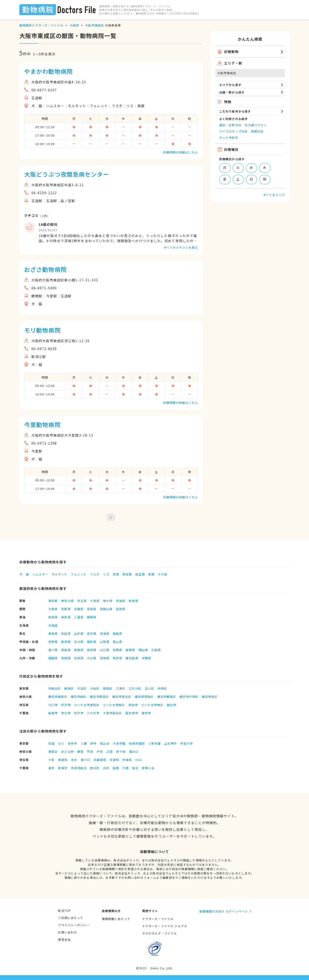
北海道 (53, 625)
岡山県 (143, 650)
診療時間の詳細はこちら (181, 152)
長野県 (53, 642)
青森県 (53, 633)
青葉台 (53, 751)
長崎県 (66, 658)
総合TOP (64, 910)
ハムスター (40, 574)
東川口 (85, 760)
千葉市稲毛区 (113, 713)
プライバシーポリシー (74, 925)
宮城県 (105, 633)
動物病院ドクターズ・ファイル (41, 25)
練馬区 (69, 688)
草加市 (133, 705)
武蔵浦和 (100, 760)
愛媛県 (79, 650)
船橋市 (53, 713)
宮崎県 (105, 658)
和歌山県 (106, 609)
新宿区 (108, 688)
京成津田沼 (79, 768)
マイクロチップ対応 (233, 131)
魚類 (151, 574)
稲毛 (135, 768)
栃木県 (108, 601)
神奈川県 (67, 601)
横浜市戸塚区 (189, 697)
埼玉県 (82, 601)
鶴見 (80, 751)
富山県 (117, 642)
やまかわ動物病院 (48, 71)
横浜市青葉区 (58, 697)
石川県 (79, 642)
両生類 (140, 574)
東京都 (53, 601)
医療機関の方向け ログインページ (224, 911)
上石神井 (170, 743)
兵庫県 (79, 609)
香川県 (53, 650)
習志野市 (132, 713)
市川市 (66, 713)
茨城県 (121, 601)
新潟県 (66, 642)
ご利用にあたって (70, 918)
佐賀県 (79, 658)
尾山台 (105, 743)
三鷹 (84, 743)
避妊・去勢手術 (230, 125)
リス (106, 574)
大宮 (51, 760)
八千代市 (93, 713)
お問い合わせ (67, 932)
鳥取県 (117, 650)
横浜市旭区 (210, 697)
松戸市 (79, 713)
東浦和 (63, 760)
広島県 (156, 650)
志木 (74, 760)
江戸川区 (135, 688)
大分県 (92, 658)
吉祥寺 (73, 743)
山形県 (79, 633)
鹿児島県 (132, 658)
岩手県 (92, 633)
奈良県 (92, 609)
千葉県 (95, 601)
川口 (138, 760)
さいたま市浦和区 (87, 705)
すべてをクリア (274, 195)
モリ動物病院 (42, 330)
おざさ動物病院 (45, 269)
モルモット (60, 574)
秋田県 (66, 633)
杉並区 (82, 688)
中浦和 (127, 760)
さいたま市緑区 (152, 705)
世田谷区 (55, 688)
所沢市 (66, 705)
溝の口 (134, 751)
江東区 (121, 688)
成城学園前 (137, 743)
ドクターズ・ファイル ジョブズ (165, 926)
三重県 (79, 617)
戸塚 (100, 751)
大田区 (95, 688)
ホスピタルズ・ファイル (160, 933)
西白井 (95, 768)
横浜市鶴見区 (167, 697)
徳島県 (66, 650)
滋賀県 (121, 609)
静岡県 (92, 617)
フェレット (79, 574)
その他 (163, 574)
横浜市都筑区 (99, 697)
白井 (106, 768)
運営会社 (64, 939)
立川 (61, 743)
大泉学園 (119, 743)
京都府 (66, 609)
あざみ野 (67, 751)
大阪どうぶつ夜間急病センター (67, 174)
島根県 (130, 650)
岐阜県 (66, 617)
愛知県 (53, 617)
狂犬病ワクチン (256, 125)
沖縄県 (146, 658)
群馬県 (133, 601)
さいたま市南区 (114, 705)
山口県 (105, 650)
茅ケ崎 (121, 751)
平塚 (90, 751)
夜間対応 (257, 131)
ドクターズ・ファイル (158, 919)
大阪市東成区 (95, 25)
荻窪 (51, 743)
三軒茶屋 (154, 743)
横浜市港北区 (122, 697)
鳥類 (116, 574)
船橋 (116, 768)
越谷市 (172, 705)
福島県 (117, 633)
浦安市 (146, 713)
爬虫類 (127, 574)
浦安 (51, 768)
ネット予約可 (229, 137)
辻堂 (110, 751)
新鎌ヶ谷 (148, 768)
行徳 (126, 768)
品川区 (150, 688)
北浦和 (114, 760)
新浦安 (63, 768)
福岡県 (53, 658)
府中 (93, 743)
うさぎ (95, 574)
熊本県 (117, 658)
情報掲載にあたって (116, 919)
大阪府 (74, 25)
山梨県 (105, 642)
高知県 (92, 650)
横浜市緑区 (79, 697)
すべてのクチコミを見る (181, 247)
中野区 (162, 688)
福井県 (92, 642)
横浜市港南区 (144, 697)
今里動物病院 (42, 424)
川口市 (53, 705)
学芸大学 (187, 743)
